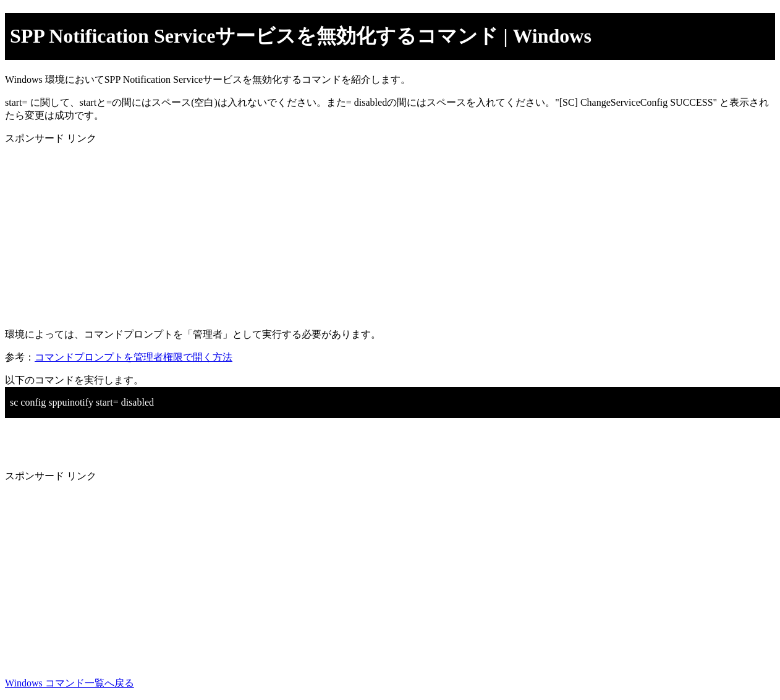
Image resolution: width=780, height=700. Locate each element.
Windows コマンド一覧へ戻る (70, 683)
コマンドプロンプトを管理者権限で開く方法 (134, 357)
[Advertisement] (376, 232)
